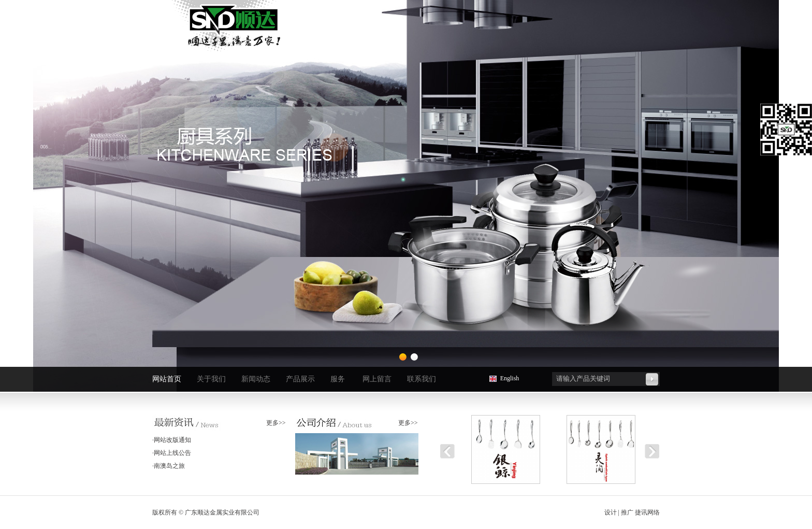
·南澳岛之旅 (169, 466)
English (510, 378)
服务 (338, 379)
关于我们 (211, 379)
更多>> (276, 423)
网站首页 (167, 379)
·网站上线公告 (172, 453)
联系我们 (422, 379)
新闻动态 (256, 379)
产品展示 (300, 379)
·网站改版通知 (172, 440)
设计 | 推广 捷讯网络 (632, 512)
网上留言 (377, 379)
